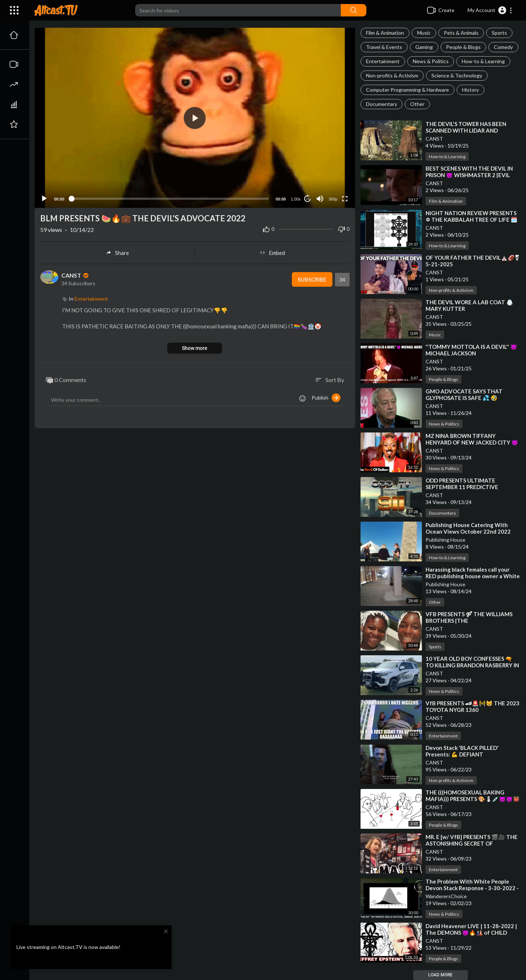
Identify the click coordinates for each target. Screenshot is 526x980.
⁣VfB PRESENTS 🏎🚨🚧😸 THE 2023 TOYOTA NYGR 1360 (472, 706)
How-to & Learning (483, 61)
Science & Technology (457, 75)
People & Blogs (463, 47)
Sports (499, 33)
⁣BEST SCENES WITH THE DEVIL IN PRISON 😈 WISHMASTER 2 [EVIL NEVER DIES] (469, 175)
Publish (326, 398)
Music (424, 33)
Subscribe (312, 279)
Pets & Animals (461, 33)
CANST (434, 139)
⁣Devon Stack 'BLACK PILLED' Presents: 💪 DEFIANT (462, 751)
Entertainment (383, 61)
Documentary (382, 104)
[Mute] (320, 199)
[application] (195, 118)
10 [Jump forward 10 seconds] (307, 199)
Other (417, 104)
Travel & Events (384, 47)
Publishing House (445, 540)
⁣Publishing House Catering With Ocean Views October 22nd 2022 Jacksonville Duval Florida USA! (468, 531)
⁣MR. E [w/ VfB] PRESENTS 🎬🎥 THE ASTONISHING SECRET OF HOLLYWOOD (472, 843)
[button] (490, 10)
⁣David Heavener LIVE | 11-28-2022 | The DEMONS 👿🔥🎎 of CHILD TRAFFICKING (471, 933)
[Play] (44, 199)
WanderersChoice (446, 896)
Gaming (424, 47)
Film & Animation (385, 33)
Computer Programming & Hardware (407, 90)
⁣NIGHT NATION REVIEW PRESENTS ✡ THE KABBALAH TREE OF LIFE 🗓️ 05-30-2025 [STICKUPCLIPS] (472, 220)
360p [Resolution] (333, 199)
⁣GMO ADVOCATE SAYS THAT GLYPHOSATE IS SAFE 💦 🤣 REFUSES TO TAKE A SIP (464, 398)
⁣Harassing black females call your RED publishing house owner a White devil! (473, 576)
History (470, 90)
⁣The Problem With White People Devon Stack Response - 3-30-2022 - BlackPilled (472, 888)
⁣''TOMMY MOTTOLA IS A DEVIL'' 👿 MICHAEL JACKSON (471, 350)
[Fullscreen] (345, 199)
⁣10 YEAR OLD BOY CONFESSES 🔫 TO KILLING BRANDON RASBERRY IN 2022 (472, 665)
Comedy (503, 47)
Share (117, 253)
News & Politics (431, 61)
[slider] (170, 199)
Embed (272, 253)
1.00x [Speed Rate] (296, 199)
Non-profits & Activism (392, 75)
